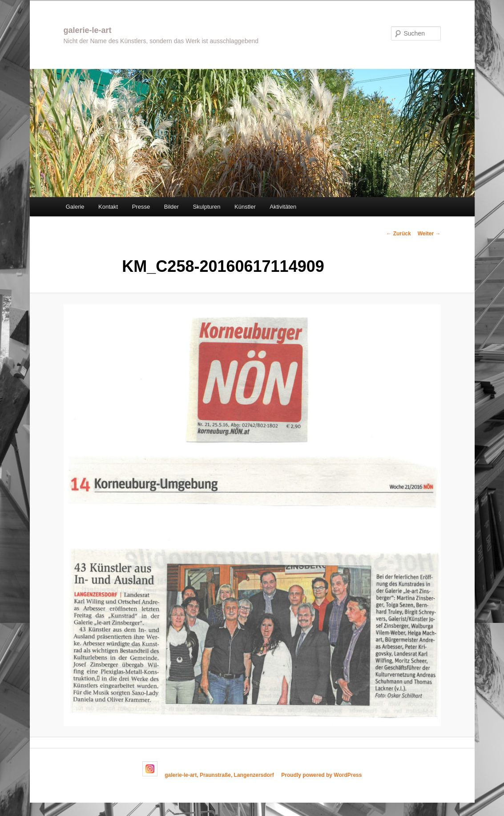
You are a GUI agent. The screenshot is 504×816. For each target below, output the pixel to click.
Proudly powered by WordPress (321, 775)
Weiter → (429, 234)
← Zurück (398, 234)
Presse (141, 207)
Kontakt (108, 207)
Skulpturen (206, 207)
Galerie (75, 207)
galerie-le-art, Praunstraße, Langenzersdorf (219, 775)
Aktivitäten (283, 207)
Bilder (171, 207)
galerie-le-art (88, 30)
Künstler (245, 207)
